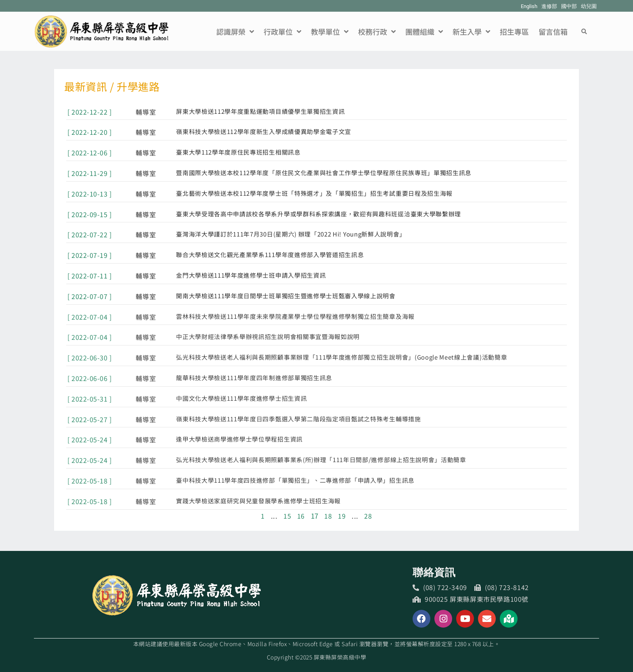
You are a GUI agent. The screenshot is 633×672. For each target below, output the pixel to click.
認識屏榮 (235, 31)
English (529, 6)
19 (342, 516)
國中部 (569, 6)
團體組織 (424, 31)
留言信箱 (553, 31)
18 (328, 516)
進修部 (549, 6)
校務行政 (377, 31)
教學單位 (330, 31)
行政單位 (282, 31)
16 (301, 516)
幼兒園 (589, 6)
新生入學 (471, 31)
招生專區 (514, 31)
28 (368, 516)
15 (287, 516)
